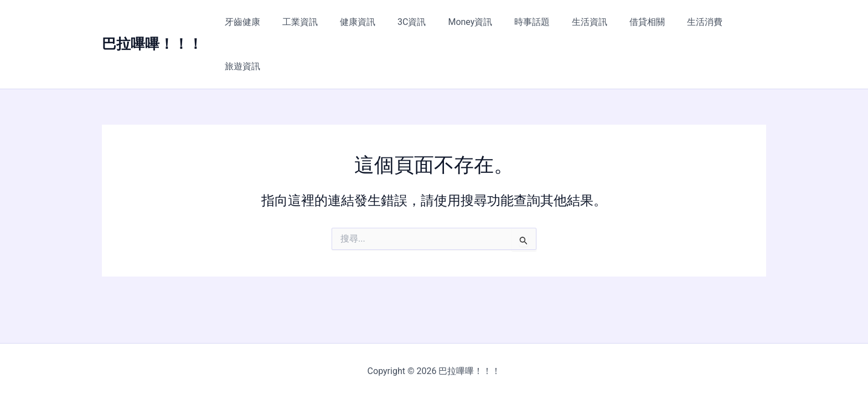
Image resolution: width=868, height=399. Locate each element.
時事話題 (527, 22)
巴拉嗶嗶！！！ (152, 22)
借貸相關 (633, 22)
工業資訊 (313, 22)
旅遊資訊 (740, 22)
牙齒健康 (260, 22)
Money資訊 (469, 22)
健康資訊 (366, 22)
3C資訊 (415, 22)
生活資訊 (580, 22)
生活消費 (686, 22)
